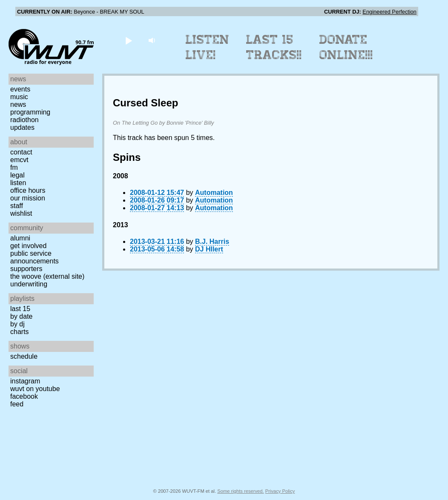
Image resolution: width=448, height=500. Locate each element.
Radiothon (24, 120)
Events (20, 89)
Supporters (26, 269)
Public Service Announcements (34, 257)
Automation (214, 193)
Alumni (20, 238)
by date (21, 316)
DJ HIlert (209, 249)
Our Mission (28, 198)
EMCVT (19, 160)
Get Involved (28, 246)
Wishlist (21, 213)
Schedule (24, 356)
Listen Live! (208, 47)
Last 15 (20, 309)
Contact (21, 152)
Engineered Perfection (389, 12)
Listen (18, 183)
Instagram (25, 381)
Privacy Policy (280, 491)
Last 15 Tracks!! (274, 47)
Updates (22, 127)
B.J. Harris (212, 241)
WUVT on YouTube (35, 389)
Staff (17, 206)
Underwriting (29, 284)
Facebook (24, 396)
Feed (17, 404)
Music (19, 97)
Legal (17, 175)
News (18, 104)
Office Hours (28, 190)
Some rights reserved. (240, 491)
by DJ (17, 324)
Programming (30, 112)
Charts (20, 332)
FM (14, 167)
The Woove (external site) (47, 276)
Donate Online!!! (346, 47)
